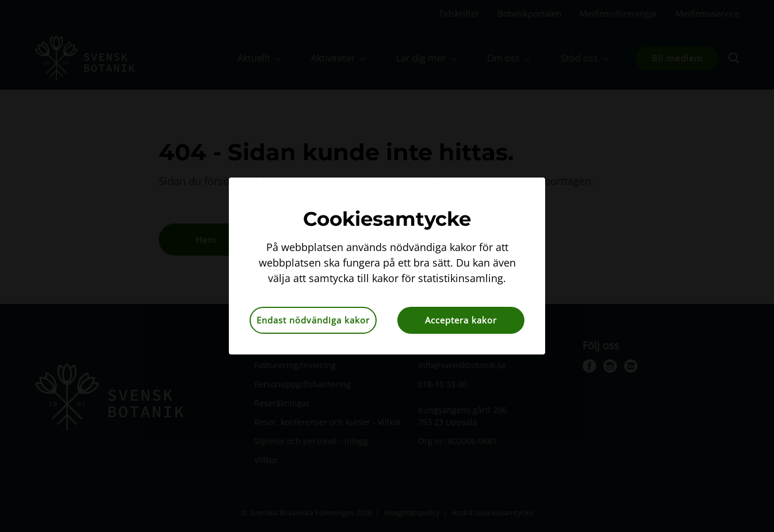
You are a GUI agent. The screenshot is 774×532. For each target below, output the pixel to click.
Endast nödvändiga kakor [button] (313, 320)
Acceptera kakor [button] (461, 320)
